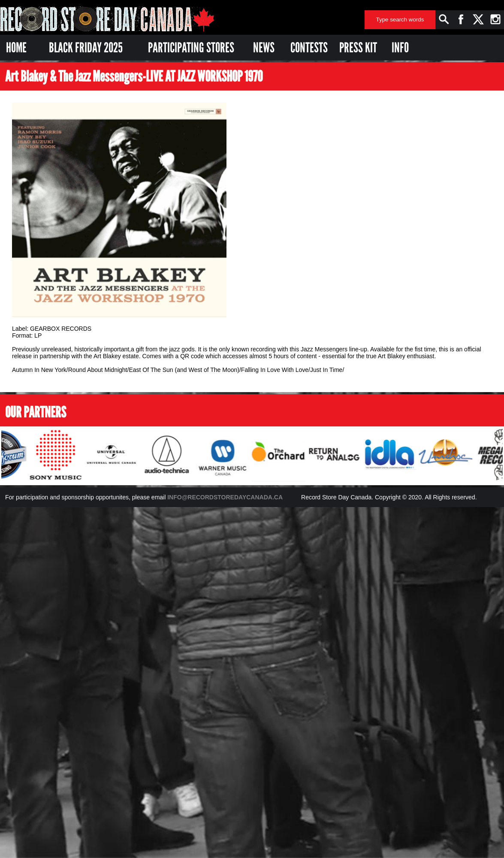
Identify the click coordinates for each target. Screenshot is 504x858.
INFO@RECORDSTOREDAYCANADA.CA (225, 497)
